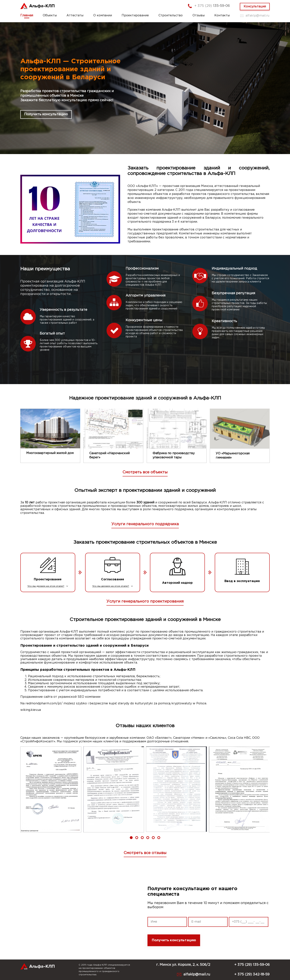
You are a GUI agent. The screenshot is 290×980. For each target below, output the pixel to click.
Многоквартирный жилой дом (50, 453)
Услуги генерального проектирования (145, 601)
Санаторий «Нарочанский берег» (109, 455)
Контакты (222, 15)
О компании (103, 15)
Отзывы (199, 15)
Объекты (50, 15)
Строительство (171, 15)
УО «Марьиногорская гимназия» (233, 456)
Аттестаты (75, 15)
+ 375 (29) (212, 6)
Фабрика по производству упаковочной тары (174, 455)
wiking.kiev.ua (31, 710)
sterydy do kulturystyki (135, 704)
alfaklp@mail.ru (257, 16)
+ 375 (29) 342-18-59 (252, 974)
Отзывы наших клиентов (145, 726)
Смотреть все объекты (145, 472)
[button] (131, 838)
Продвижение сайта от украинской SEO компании (60, 697)
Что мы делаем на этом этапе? (48, 586)
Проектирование (135, 15)
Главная (27, 15)
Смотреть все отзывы (145, 853)
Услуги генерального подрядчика (145, 524)
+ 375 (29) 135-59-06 (252, 965)
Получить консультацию (46, 114)
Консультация (255, 7)
